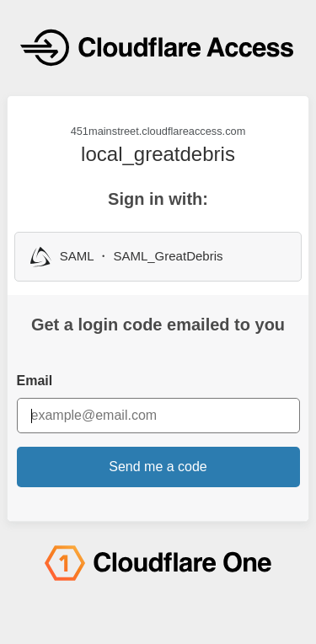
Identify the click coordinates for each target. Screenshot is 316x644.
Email (35, 381)
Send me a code (158, 467)
